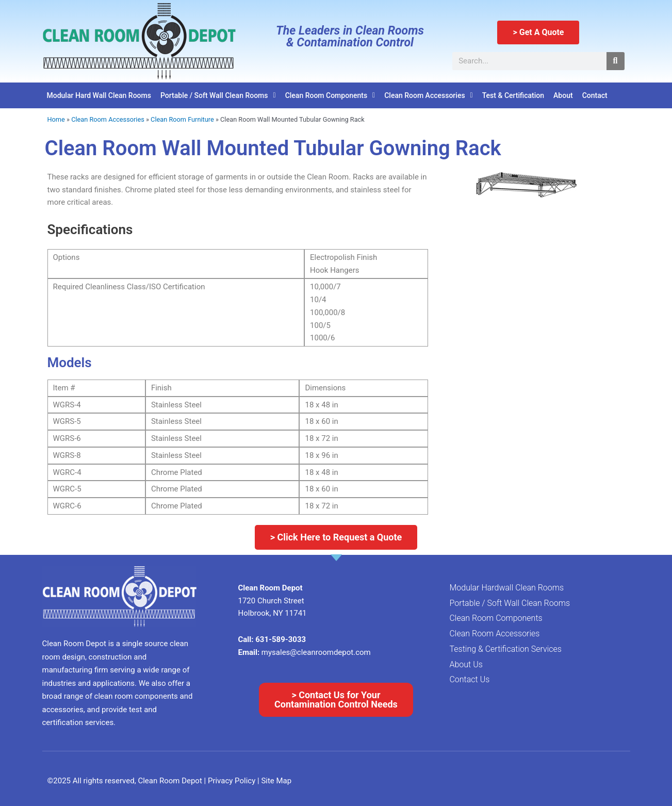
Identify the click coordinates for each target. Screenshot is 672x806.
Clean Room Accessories (429, 95)
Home (56, 119)
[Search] (616, 61)
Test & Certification (513, 95)
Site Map (276, 781)
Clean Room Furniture (182, 119)
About (563, 95)
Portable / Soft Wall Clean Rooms (218, 95)
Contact (595, 95)
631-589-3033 (281, 639)
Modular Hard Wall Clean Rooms (99, 95)
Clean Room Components (330, 95)
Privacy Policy (233, 781)
